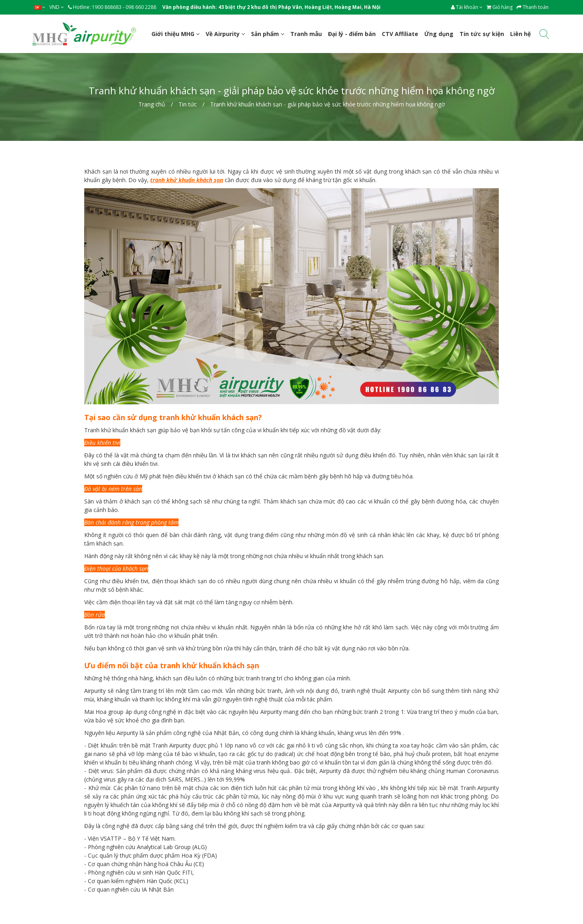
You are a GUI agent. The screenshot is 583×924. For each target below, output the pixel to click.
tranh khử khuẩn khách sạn (187, 180)
